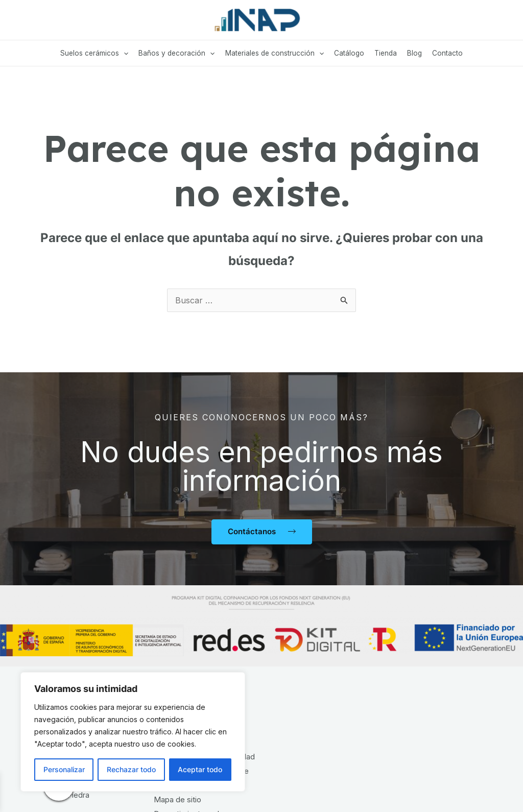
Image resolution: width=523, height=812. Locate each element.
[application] (124, 53)
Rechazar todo (131, 769)
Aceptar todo (200, 769)
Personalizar (64, 769)
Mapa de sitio (177, 799)
